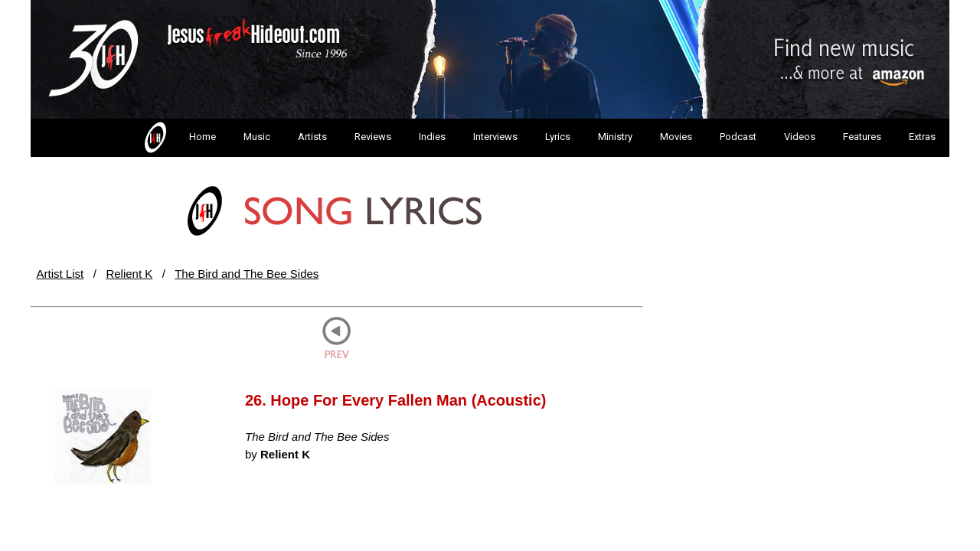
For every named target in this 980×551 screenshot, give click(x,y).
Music (257, 137)
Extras (922, 137)
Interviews (495, 137)
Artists (312, 137)
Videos (800, 137)
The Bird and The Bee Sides (247, 274)
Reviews (373, 137)
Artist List (60, 274)
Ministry (615, 137)
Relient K (129, 274)
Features (862, 137)
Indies (432, 137)
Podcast (738, 137)
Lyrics (558, 137)
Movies (676, 137)
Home (179, 138)
